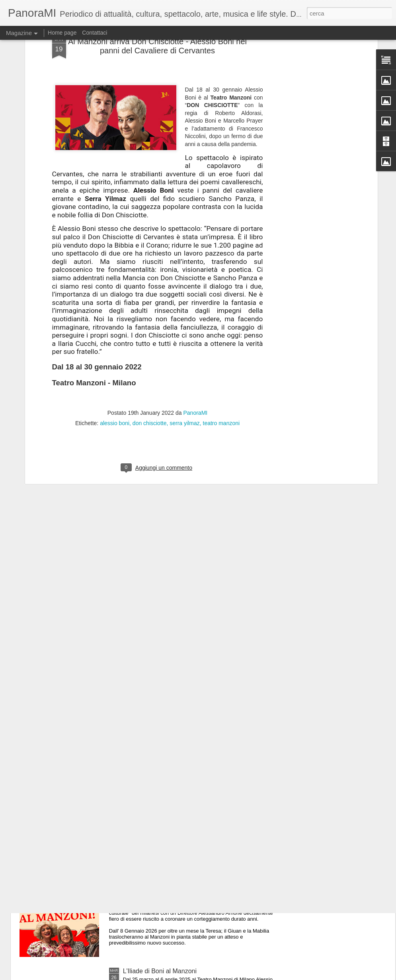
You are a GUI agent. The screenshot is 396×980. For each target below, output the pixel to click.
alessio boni (115, 359)
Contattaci (95, 33)
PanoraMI (196, 348)
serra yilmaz (184, 359)
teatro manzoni (221, 359)
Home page (62, 33)
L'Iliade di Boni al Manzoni (160, 971)
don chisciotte (150, 359)
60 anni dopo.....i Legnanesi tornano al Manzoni (190, 881)
